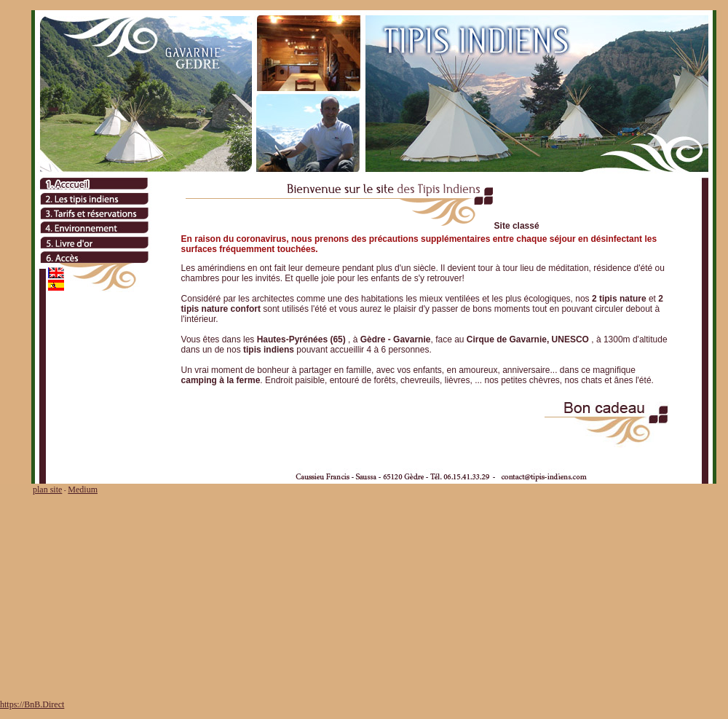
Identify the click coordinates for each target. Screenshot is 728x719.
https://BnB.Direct (32, 704)
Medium (83, 490)
